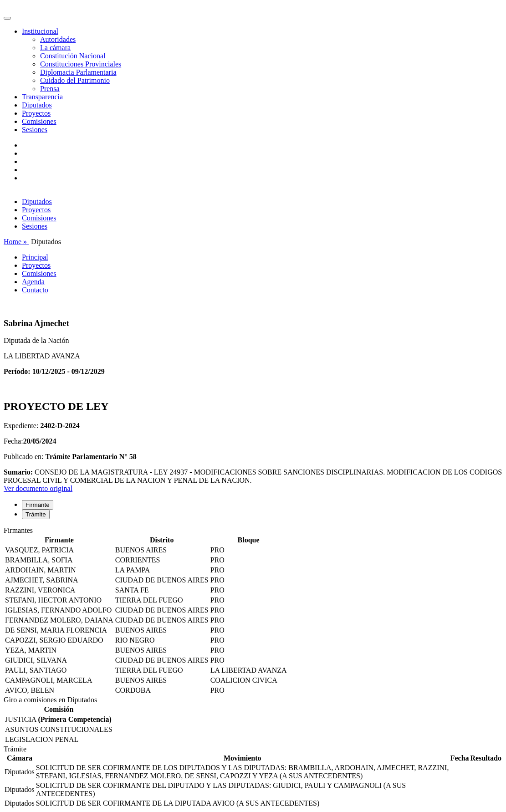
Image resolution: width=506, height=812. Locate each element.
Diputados (37, 105)
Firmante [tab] (38, 505)
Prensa (50, 89)
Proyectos (36, 113)
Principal (35, 257)
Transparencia (42, 97)
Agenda (33, 282)
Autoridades (58, 39)
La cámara (55, 48)
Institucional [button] (40, 31)
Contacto (35, 290)
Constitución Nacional (73, 56)
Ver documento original (38, 488)
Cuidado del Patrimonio (75, 80)
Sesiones (35, 130)
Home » (16, 242)
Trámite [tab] (36, 514)
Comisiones (39, 121)
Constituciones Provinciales (81, 64)
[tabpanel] (253, 611)
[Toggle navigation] (7, 18)
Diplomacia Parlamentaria (78, 72)
